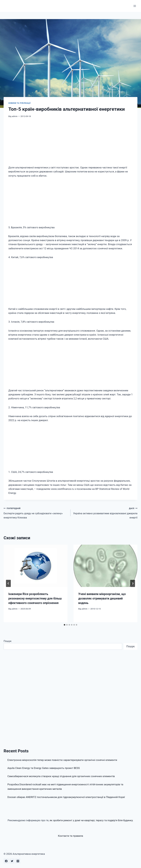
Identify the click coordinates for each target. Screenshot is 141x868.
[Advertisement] (70, 143)
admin (15, 116)
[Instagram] (18, 861)
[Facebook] (6, 861)
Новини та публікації (19, 103)
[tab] (65, 625)
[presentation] (36, 566)
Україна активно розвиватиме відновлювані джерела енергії (105, 513)
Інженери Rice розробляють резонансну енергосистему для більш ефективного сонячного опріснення (35, 598)
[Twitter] (12, 861)
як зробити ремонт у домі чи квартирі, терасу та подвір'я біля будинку (91, 820)
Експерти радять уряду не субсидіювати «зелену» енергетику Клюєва (36, 513)
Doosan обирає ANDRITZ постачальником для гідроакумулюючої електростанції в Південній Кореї (66, 797)
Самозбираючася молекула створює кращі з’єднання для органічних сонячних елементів (61, 776)
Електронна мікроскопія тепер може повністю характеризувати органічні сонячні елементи (62, 760)
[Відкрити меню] (135, 6)
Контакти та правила (70, 836)
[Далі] (133, 583)
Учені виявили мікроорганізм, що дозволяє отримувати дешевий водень (102, 598)
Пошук (8, 641)
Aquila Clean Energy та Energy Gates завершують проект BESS (44, 768)
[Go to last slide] (8, 583)
